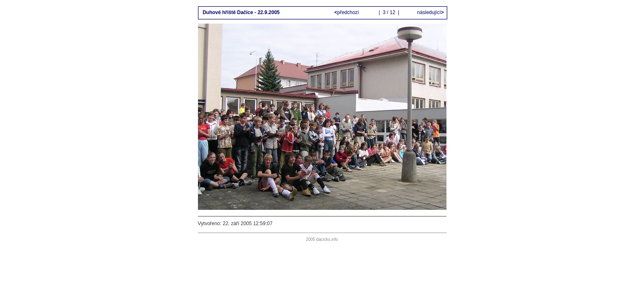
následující (430, 12)
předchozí (347, 12)
